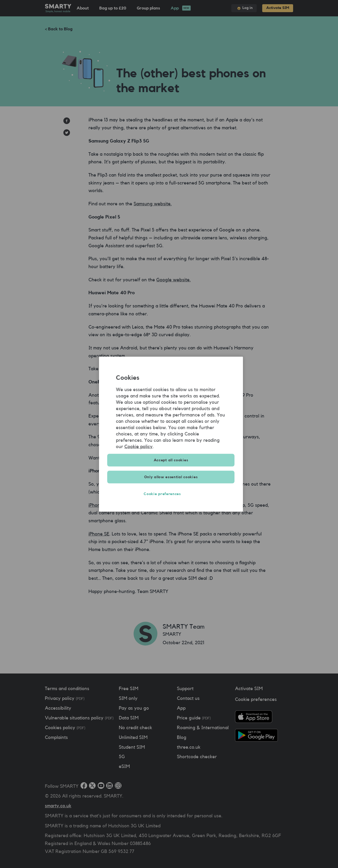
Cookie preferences (171, 494)
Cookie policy (139, 446)
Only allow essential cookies (171, 477)
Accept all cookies (171, 460)
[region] (171, 434)
